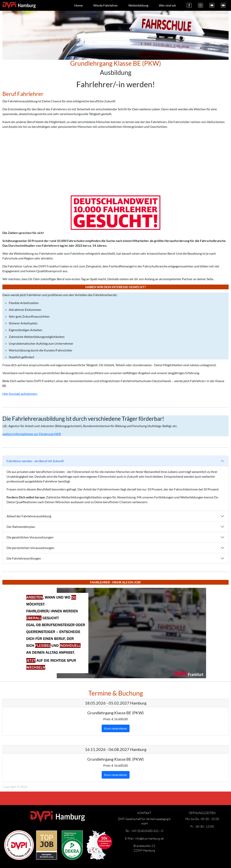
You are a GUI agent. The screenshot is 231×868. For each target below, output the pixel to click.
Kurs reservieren (116, 728)
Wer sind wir (168, 5)
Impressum (40, 781)
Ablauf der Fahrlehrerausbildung (29, 516)
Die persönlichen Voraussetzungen (30, 548)
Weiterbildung (138, 5)
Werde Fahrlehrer (106, 5)
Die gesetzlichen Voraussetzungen (30, 537)
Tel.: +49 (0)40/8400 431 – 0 (144, 831)
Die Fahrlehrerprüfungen (24, 558)
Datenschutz (61, 781)
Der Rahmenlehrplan (21, 527)
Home (79, 5)
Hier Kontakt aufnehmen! (20, 394)
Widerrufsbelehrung (88, 781)
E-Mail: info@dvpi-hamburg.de (144, 838)
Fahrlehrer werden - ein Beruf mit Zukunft (35, 461)
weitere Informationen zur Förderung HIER (32, 434)
